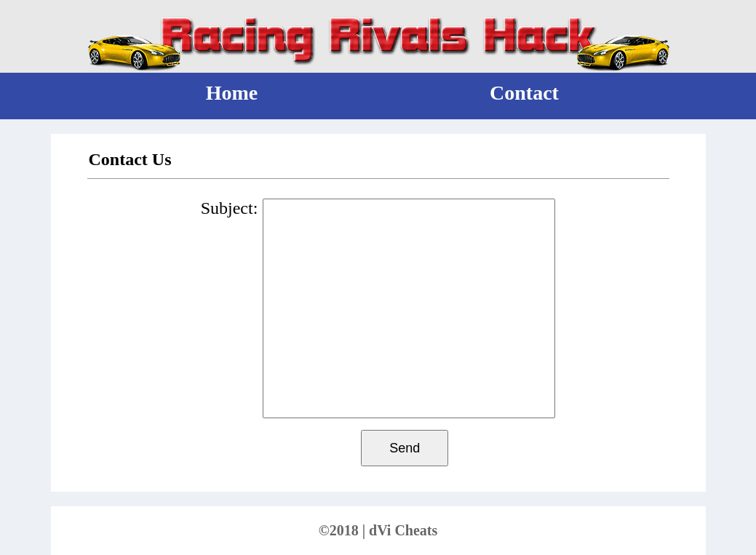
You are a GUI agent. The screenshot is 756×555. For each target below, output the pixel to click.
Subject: (230, 208)
